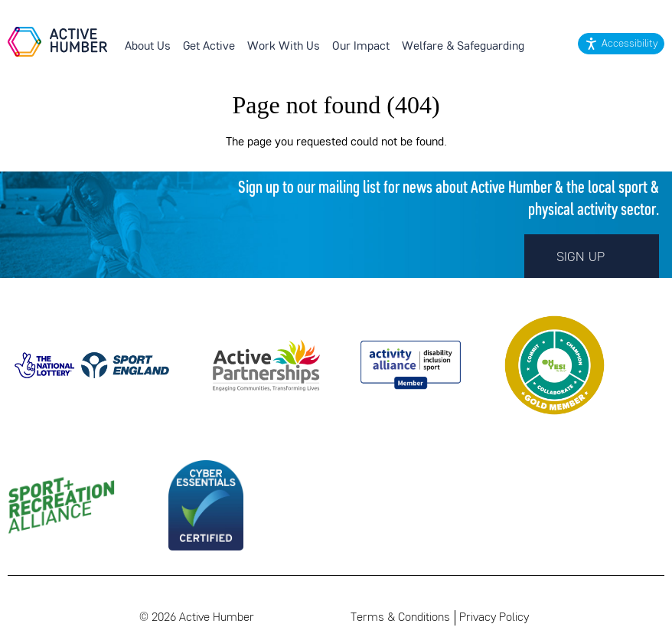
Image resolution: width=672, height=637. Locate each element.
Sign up (592, 256)
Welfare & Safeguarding (463, 47)
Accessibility (630, 44)
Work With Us (284, 47)
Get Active (209, 47)
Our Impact (361, 47)
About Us (148, 47)
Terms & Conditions (400, 618)
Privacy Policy (494, 618)
